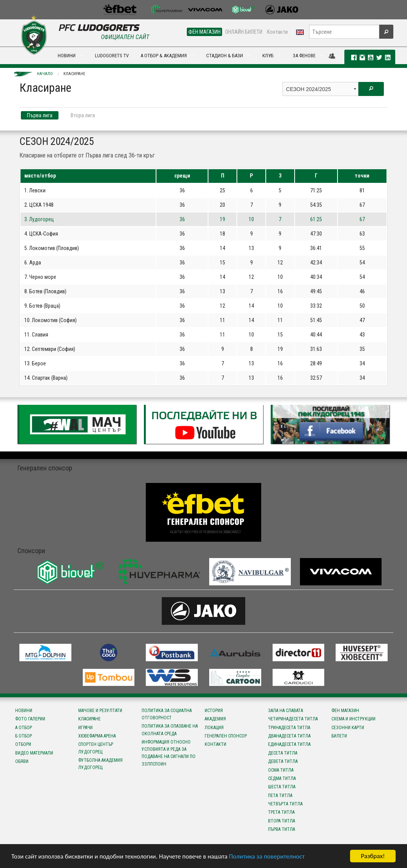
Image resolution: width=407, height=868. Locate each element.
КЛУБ (268, 56)
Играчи (85, 728)
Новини (24, 711)
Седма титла (282, 778)
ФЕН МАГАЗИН (204, 32)
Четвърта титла (285, 804)
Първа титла (282, 829)
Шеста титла (282, 787)
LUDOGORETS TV (112, 56)
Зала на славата (286, 711)
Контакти (277, 32)
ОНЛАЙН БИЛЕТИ (244, 32)
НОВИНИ (67, 56)
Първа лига (40, 115)
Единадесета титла (289, 744)
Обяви (22, 761)
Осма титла (281, 770)
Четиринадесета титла (293, 719)
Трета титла (281, 812)
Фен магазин (345, 711)
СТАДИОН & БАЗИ (225, 56)
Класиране (74, 74)
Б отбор (24, 736)
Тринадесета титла (289, 728)
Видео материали (34, 753)
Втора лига (83, 115)
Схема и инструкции (353, 719)
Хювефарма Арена (97, 736)
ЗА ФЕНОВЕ (304, 56)
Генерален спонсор (226, 736)
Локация (214, 728)
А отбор (24, 728)
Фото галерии (30, 719)
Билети (339, 736)
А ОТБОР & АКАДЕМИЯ (164, 56)
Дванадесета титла (289, 736)
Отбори (23, 744)
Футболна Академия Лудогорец (100, 764)
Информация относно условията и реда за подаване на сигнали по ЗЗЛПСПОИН (169, 753)
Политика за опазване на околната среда (170, 730)
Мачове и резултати (100, 711)
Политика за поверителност (267, 856)
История (214, 711)
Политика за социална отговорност (167, 714)
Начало (45, 74)
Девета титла (283, 761)
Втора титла (282, 821)
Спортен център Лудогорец (96, 748)
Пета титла (280, 796)
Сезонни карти (348, 728)
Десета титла (283, 753)
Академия (215, 719)
